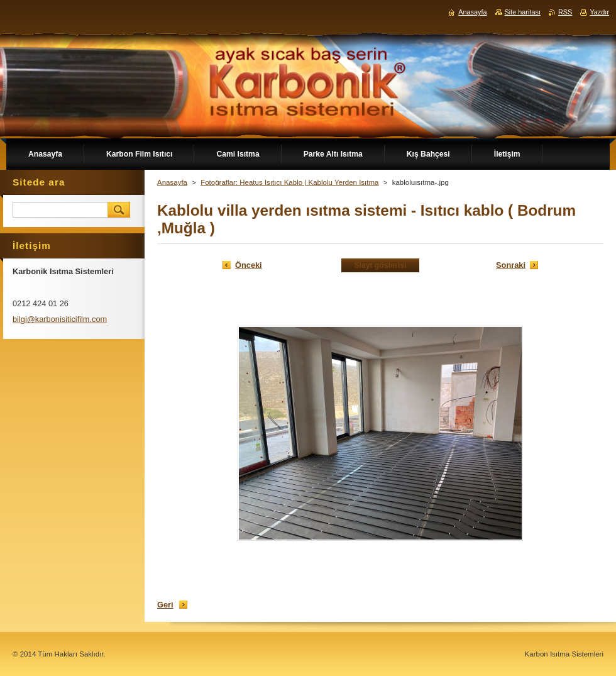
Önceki (249, 265)
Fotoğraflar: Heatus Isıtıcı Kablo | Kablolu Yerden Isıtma (289, 182)
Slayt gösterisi (380, 265)
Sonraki (511, 265)
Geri (165, 605)
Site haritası (523, 12)
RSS (565, 12)
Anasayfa (172, 182)
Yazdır (599, 12)
